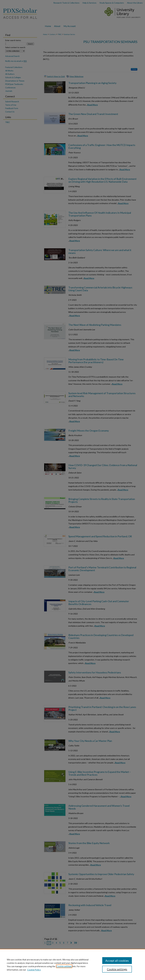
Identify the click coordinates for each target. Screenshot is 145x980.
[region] (72, 964)
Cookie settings (64, 966)
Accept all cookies (117, 961)
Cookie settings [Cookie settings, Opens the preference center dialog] (117, 969)
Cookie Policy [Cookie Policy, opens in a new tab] (34, 970)
